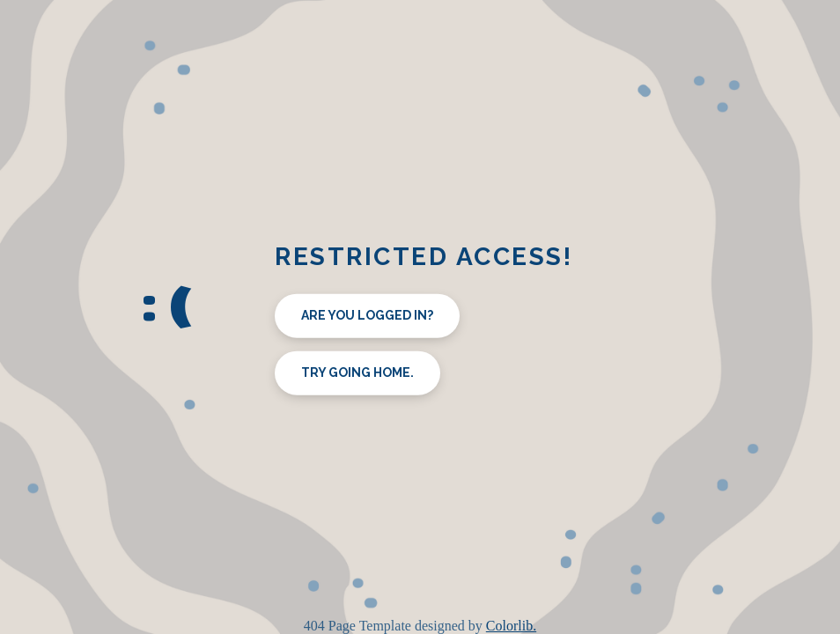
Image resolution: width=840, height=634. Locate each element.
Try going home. (357, 372)
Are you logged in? (367, 315)
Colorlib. (511, 626)
